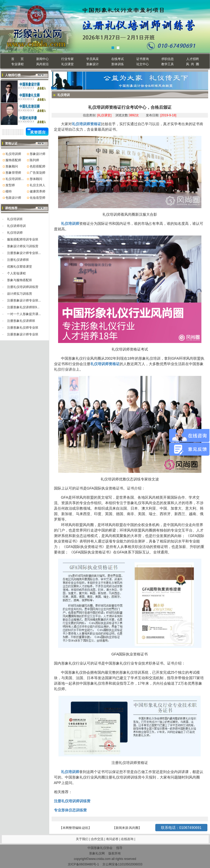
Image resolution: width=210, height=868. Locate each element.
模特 (9, 191)
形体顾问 (36, 179)
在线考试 (118, 59)
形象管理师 (13, 173)
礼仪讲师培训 (16, 226)
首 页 (17, 59)
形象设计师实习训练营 (23, 246)
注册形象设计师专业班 (23, 334)
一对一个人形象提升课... (24, 314)
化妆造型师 (38, 198)
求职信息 (168, 59)
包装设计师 (13, 198)
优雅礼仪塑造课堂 (20, 267)
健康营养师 (38, 191)
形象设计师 (38, 154)
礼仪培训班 (15, 219)
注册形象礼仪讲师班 (21, 321)
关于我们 (82, 839)
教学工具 (168, 64)
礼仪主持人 (38, 185)
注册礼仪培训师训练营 (23, 287)
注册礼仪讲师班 (18, 260)
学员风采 (92, 59)
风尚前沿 (42, 64)
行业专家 (67, 59)
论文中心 (143, 64)
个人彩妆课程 (16, 273)
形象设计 (92, 64)
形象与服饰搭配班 (20, 280)
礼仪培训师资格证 (87, 124)
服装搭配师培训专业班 (23, 239)
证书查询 (143, 59)
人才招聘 (193, 59)
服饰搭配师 (13, 160)
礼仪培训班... (15, 179)
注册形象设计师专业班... (24, 253)
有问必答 (113, 839)
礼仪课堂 (67, 64)
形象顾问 (12, 166)
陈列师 (34, 160)
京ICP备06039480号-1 (83, 864)
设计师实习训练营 (20, 294)
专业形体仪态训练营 (70, 810)
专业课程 (17, 64)
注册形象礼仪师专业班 (23, 328)
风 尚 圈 (192, 64)
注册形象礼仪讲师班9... (23, 307)
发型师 (10, 185)
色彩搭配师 (38, 166)
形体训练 (118, 64)
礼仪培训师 (13, 154)
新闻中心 (42, 59)
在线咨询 (128, 839)
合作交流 (98, 839)
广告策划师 (38, 173)
